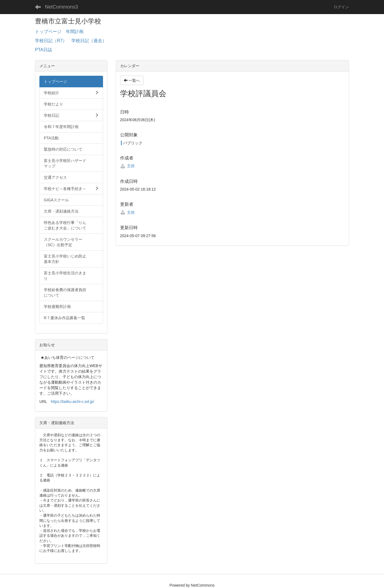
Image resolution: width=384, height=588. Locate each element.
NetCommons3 (61, 7)
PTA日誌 (44, 50)
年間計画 (75, 32)
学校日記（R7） (51, 41)
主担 (128, 166)
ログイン (341, 7)
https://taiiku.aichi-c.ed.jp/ (73, 402)
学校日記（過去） (89, 41)
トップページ (48, 32)
